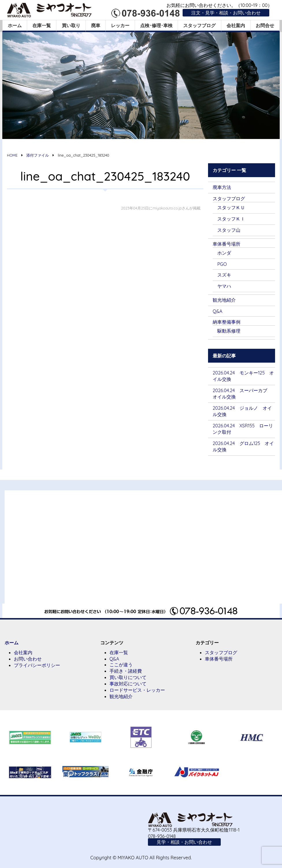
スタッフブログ (199, 25)
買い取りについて (128, 677)
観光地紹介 (224, 300)
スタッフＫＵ (231, 207)
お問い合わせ (28, 659)
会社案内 (236, 25)
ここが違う (121, 665)
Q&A (218, 311)
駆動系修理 (229, 331)
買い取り (71, 25)
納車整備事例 (227, 322)
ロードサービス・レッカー (137, 690)
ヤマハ (224, 286)
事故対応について (128, 684)
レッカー (120, 25)
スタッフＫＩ (231, 219)
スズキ (224, 275)
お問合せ (265, 25)
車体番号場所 (227, 244)
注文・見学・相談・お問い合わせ (226, 13)
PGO (222, 264)
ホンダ (224, 253)
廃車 (96, 25)
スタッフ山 (229, 230)
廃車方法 (222, 187)
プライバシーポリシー (37, 665)
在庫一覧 (42, 25)
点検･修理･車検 (156, 25)
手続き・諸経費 (126, 671)
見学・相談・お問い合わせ (184, 842)
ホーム (15, 25)
